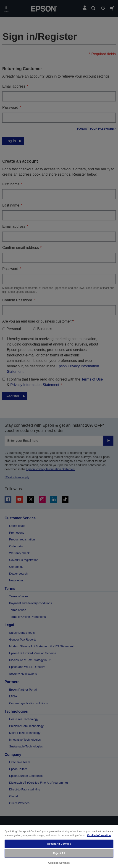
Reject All (59, 853)
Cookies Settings (59, 863)
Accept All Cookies (59, 844)
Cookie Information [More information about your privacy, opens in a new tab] (99, 835)
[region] (59, 846)
